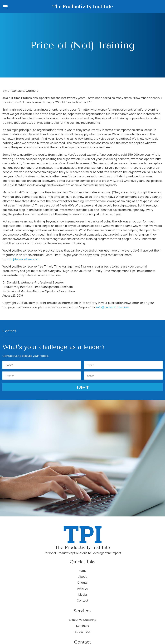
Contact (83, 600)
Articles (82, 588)
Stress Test (82, 632)
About (83, 577)
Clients (82, 582)
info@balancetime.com (23, 259)
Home (82, 571)
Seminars (82, 626)
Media (82, 594)
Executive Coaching (83, 620)
